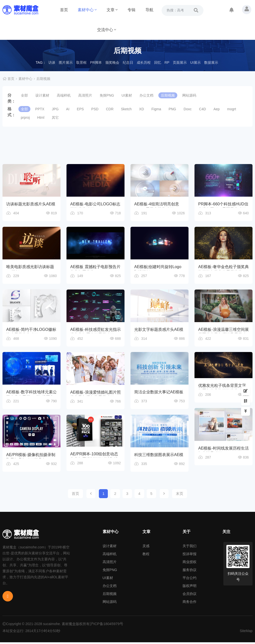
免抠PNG (107, 95)
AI (68, 109)
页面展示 (180, 62)
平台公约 (190, 580)
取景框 (81, 62)
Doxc (188, 109)
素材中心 (87, 10)
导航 (149, 10)
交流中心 (107, 30)
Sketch (126, 109)
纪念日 (128, 62)
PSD (95, 109)
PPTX (40, 109)
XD (142, 109)
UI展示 (195, 62)
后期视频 (43, 79)
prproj (25, 117)
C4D (202, 109)
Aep (217, 109)
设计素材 (42, 95)
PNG (172, 109)
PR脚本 (96, 62)
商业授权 (190, 564)
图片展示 (66, 62)
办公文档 (146, 95)
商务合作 (190, 603)
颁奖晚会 (112, 62)
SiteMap (246, 633)
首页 (64, 10)
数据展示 (211, 62)
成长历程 (144, 62)
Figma (156, 109)
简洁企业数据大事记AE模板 (159, 393)
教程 (146, 556)
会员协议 (190, 595)
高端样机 (64, 95)
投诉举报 (190, 556)
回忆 (158, 62)
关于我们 (190, 548)
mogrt (232, 109)
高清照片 (85, 95)
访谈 (52, 62)
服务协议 (190, 572)
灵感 (146, 548)
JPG (55, 109)
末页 (180, 495)
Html (41, 117)
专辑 (131, 10)
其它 (55, 117)
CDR (110, 109)
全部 (24, 95)
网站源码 (189, 95)
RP (167, 62)
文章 (112, 10)
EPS (80, 109)
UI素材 (127, 95)
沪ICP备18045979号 (106, 626)
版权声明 (190, 587)
